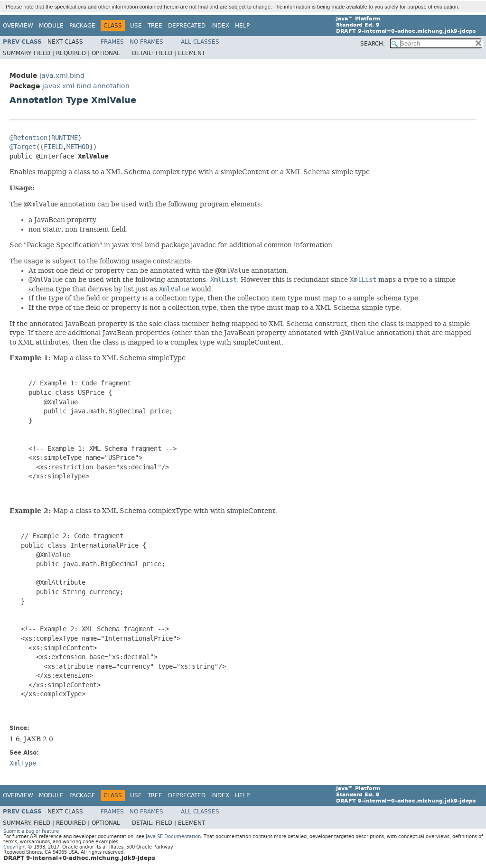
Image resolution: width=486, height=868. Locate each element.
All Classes (200, 42)
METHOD (78, 147)
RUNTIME (65, 138)
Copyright (15, 847)
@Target (23, 147)
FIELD (53, 147)
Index (220, 26)
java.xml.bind (62, 76)
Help (242, 26)
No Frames (146, 42)
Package (82, 26)
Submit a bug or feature (31, 831)
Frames (112, 42)
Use (136, 26)
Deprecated (187, 26)
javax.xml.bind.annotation (86, 86)
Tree (155, 26)
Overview (18, 26)
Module (51, 26)
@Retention (28, 138)
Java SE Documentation (173, 836)
